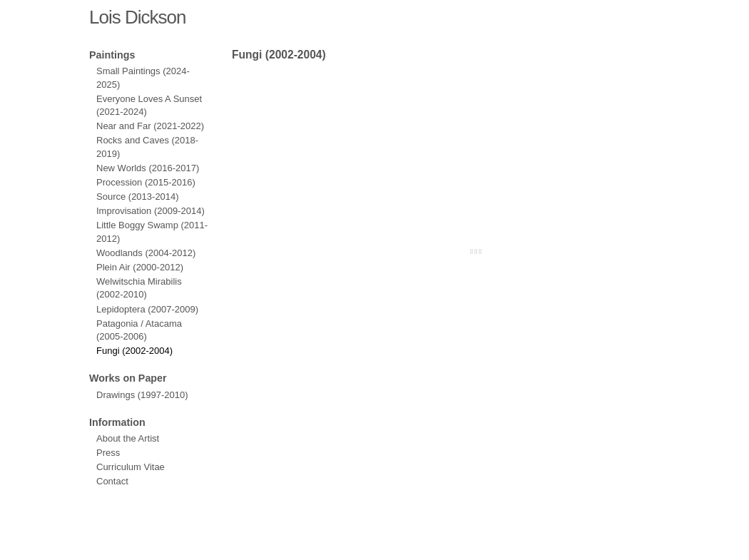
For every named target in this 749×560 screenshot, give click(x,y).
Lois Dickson (137, 17)
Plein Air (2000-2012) (140, 267)
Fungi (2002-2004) (134, 351)
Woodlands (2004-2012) (146, 253)
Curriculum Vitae (131, 467)
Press (108, 453)
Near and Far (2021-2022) (150, 126)
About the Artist (128, 438)
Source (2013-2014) (138, 197)
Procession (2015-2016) (146, 182)
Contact (112, 481)
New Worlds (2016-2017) (148, 168)
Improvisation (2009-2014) (151, 211)
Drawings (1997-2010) (142, 395)
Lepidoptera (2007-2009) (147, 309)
